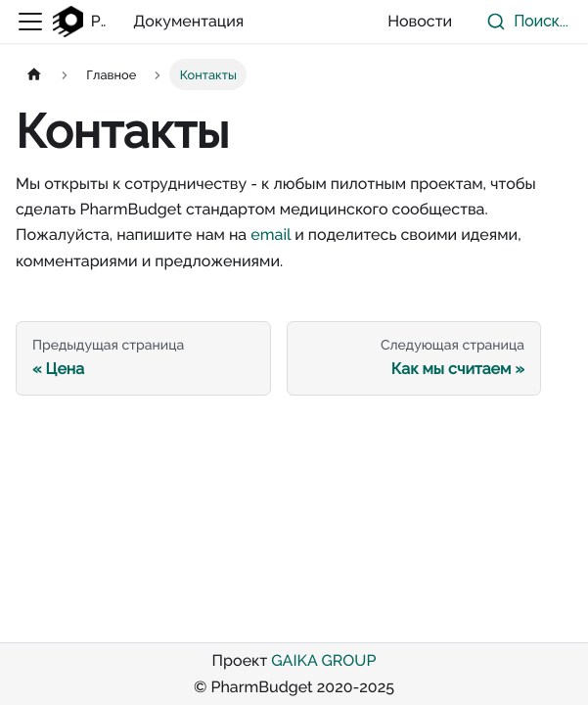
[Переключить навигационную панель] (30, 22)
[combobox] (523, 22)
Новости (420, 21)
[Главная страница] (34, 74)
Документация (188, 21)
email (271, 235)
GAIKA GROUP (323, 660)
